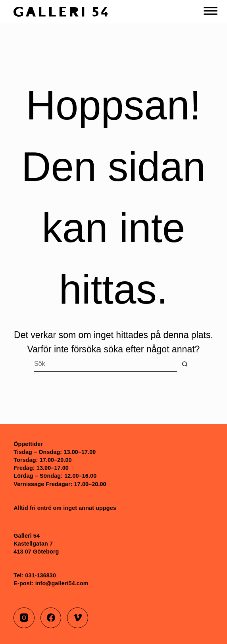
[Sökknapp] (185, 364)
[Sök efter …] (106, 364)
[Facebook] (51, 618)
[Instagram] (24, 618)
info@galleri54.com (62, 583)
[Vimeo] (78, 618)
